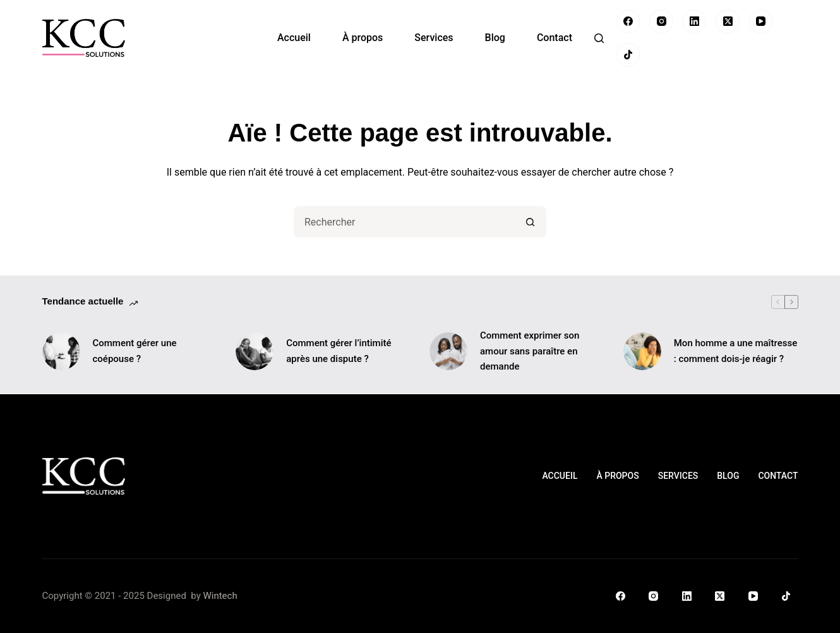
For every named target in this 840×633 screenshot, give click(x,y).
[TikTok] (628, 55)
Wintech (220, 596)
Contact (555, 38)
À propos (363, 38)
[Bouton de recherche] (531, 222)
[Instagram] (661, 21)
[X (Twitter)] (728, 21)
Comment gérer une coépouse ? (135, 351)
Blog (495, 38)
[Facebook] (628, 21)
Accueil (294, 38)
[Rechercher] (599, 38)
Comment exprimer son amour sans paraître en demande (530, 351)
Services (434, 38)
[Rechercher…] (404, 222)
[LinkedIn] (695, 21)
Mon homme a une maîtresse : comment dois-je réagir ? (735, 351)
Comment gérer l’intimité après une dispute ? (339, 351)
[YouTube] (761, 21)
